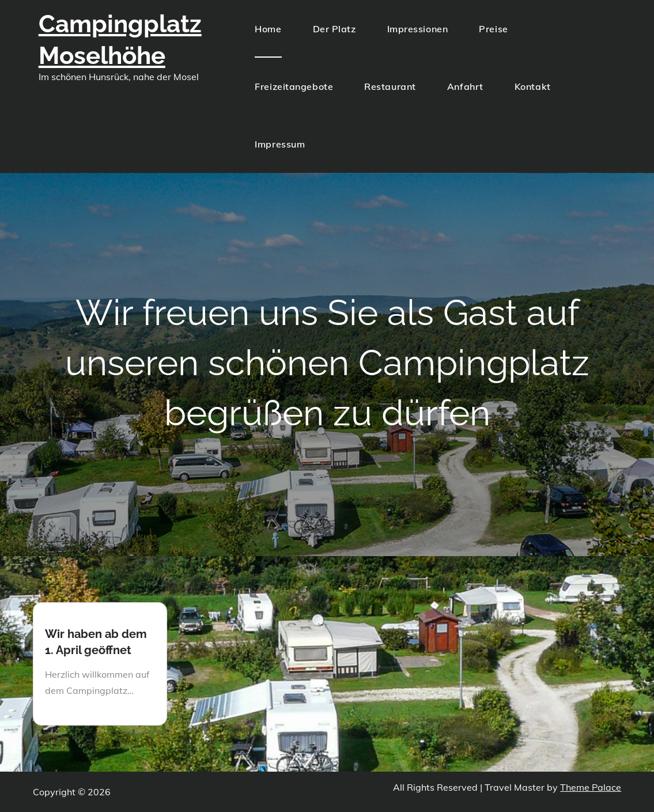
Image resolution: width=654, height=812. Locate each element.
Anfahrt (465, 86)
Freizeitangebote (294, 86)
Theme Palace (591, 787)
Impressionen (418, 29)
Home (268, 29)
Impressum (280, 144)
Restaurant (390, 86)
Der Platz (334, 29)
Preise (493, 29)
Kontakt (533, 86)
